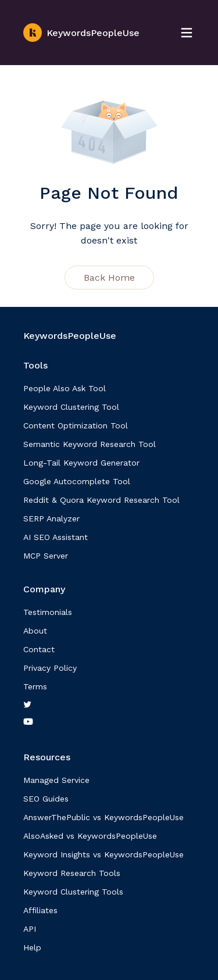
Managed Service (56, 780)
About (35, 631)
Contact (39, 649)
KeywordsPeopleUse (81, 33)
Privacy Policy (50, 668)
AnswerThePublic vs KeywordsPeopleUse (103, 817)
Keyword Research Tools (72, 873)
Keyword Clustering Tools (73, 892)
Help (32, 947)
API (30, 929)
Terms (35, 686)
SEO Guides (46, 799)
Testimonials (48, 612)
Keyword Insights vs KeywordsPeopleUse (103, 854)
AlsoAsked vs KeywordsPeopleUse (90, 836)
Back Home (109, 278)
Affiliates (40, 910)
